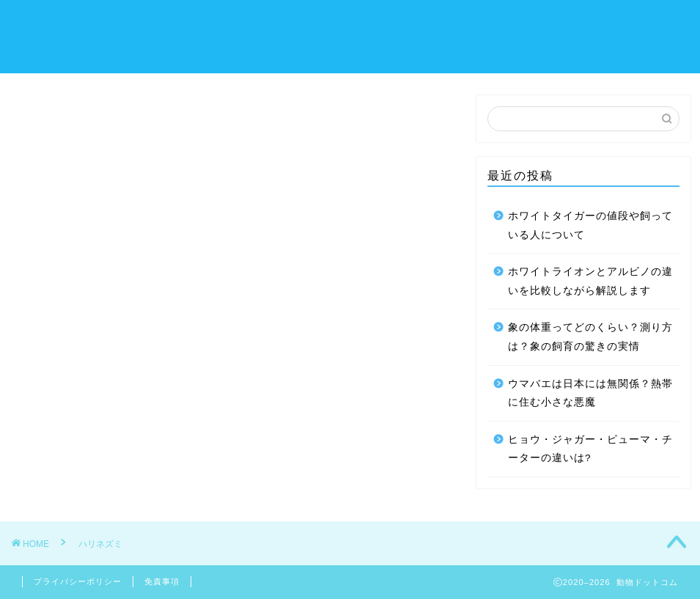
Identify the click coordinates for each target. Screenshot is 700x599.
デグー (364, 23)
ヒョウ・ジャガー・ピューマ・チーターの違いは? (590, 449)
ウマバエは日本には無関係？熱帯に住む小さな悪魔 (590, 393)
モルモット (295, 23)
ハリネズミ (158, 23)
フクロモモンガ (514, 23)
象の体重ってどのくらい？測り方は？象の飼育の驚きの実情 (590, 337)
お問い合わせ (612, 23)
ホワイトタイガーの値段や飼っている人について (590, 225)
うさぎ (226, 23)
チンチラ (427, 23)
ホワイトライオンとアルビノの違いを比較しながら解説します (590, 281)
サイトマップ (163, 52)
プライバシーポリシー (78, 581)
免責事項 (162, 581)
